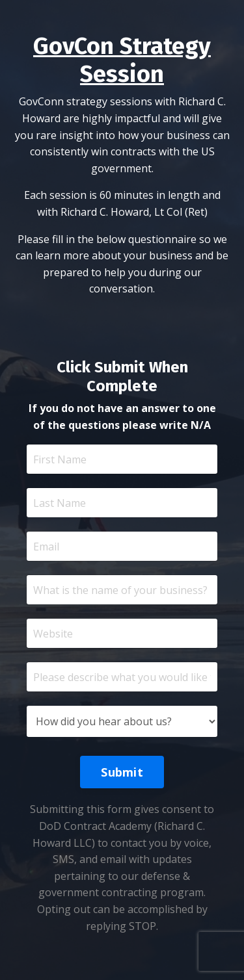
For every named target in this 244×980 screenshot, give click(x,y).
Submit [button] (122, 772)
